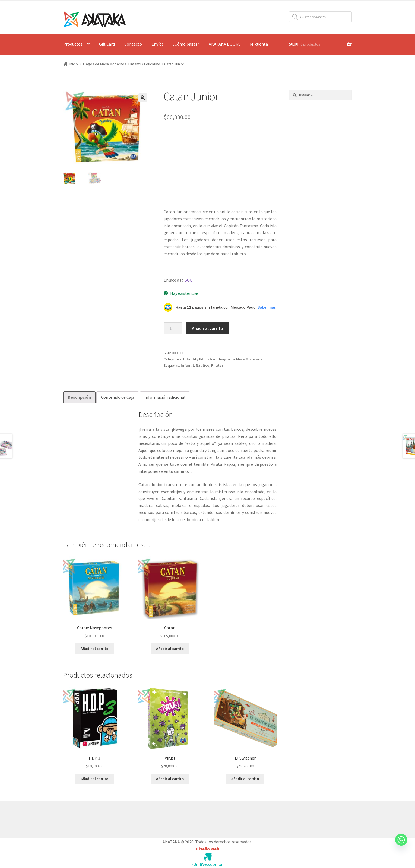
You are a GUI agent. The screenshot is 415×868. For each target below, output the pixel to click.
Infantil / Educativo (145, 64)
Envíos (158, 44)
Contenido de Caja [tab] (118, 397)
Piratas (217, 365)
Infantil (187, 365)
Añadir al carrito (207, 328)
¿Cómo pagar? (186, 44)
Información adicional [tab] (165, 397)
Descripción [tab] (79, 397)
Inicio (74, 64)
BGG (188, 280)
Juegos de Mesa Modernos (104, 64)
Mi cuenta (259, 44)
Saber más (267, 307)
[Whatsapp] (401, 845)
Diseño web (207, 849)
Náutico (202, 365)
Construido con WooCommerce (92, 819)
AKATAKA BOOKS (225, 44)
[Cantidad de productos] (173, 328)
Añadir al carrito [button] (94, 649)
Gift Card (107, 44)
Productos (73, 44)
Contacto (133, 44)
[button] (143, 98)
